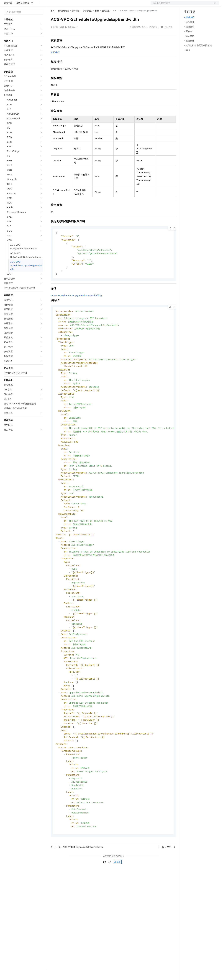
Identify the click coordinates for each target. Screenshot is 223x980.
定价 (68, 5)
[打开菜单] (5, 5)
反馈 (117, 898)
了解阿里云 (103, 5)
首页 (53, 21)
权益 (60, 5)
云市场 (76, 5)
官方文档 (8, 13)
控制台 (195, 5)
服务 (92, 5)
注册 (202, 5)
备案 (187, 5)
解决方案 (50, 5)
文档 (181, 5)
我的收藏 (169, 37)
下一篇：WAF (166, 883)
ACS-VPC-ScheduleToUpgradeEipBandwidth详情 (76, 307)
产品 (41, 5)
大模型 (32, 5)
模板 (97, 21)
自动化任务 (87, 21)
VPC (115, 21)
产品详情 (153, 37)
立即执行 (55, 62)
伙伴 (85, 5)
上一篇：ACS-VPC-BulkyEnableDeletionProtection (77, 883)
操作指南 (76, 21)
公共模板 (106, 21)
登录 (214, 5)
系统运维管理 (23, 13)
